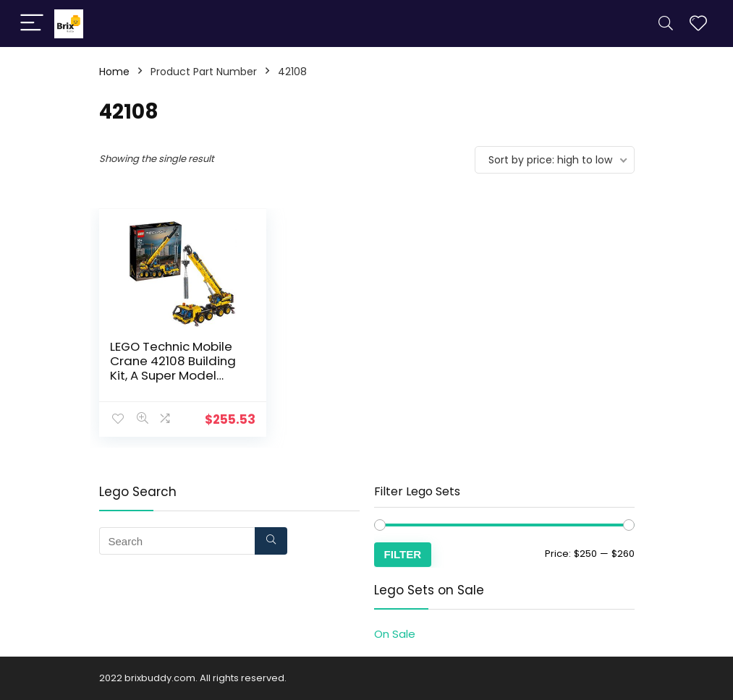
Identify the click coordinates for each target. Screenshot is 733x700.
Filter (403, 554)
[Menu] (32, 24)
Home (114, 72)
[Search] (666, 24)
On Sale (395, 634)
